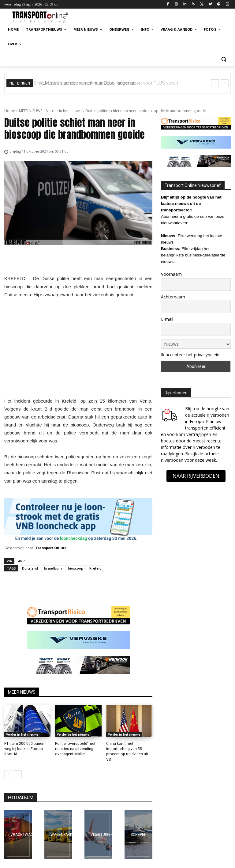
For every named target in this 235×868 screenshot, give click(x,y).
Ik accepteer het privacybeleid (190, 355)
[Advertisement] (78, 350)
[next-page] (18, 768)
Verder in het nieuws (64, 111)
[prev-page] (8, 768)
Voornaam (171, 274)
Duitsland (30, 568)
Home (10, 111)
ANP (21, 561)
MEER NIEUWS (31, 111)
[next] (225, 83)
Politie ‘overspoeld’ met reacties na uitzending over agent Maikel (75, 749)
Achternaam (173, 297)
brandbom (53, 568)
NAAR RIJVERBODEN (196, 476)
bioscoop (76, 568)
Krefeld (95, 568)
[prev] (215, 83)
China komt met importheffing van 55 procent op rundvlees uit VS (129, 749)
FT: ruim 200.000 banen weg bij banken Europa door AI (27, 749)
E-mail (167, 319)
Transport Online (51, 548)
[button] (224, 59)
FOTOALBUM (21, 792)
